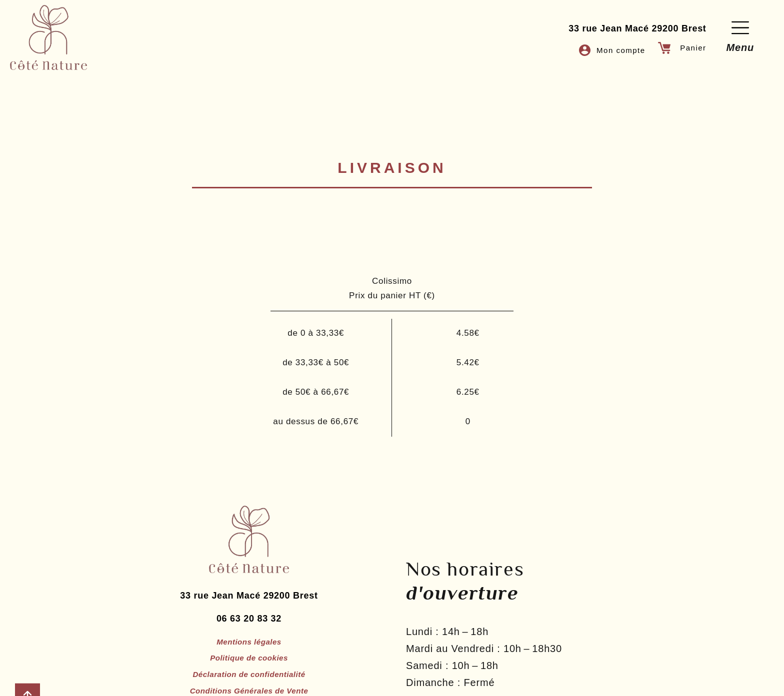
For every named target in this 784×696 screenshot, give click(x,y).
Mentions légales (249, 649)
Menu (740, 47)
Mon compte (621, 50)
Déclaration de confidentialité (249, 683)
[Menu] (740, 28)
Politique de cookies (249, 666)
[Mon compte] (584, 50)
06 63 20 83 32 (249, 626)
